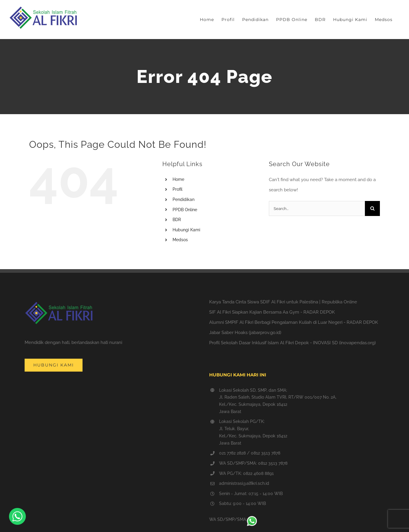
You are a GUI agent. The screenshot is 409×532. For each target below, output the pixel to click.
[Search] (372, 208)
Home (178, 179)
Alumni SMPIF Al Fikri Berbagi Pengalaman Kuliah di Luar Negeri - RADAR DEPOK (294, 322)
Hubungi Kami (186, 230)
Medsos (180, 240)
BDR (177, 220)
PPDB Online (185, 210)
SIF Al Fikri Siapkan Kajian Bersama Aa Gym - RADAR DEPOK (272, 312)
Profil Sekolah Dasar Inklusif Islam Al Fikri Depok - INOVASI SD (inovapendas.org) (292, 343)
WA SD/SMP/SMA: (233, 519)
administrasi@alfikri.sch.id (244, 483)
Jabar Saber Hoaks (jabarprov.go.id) (245, 333)
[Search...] (317, 208)
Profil (177, 189)
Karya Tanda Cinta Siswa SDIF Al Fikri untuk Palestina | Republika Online (283, 302)
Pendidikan (183, 199)
